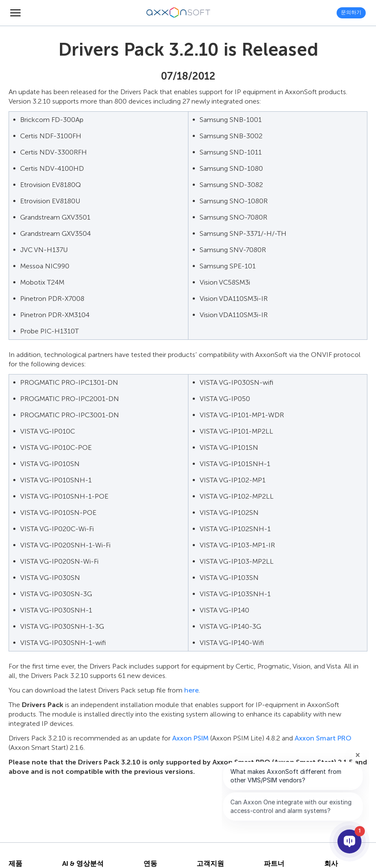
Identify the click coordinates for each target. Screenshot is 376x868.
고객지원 (210, 864)
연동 (150, 864)
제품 (15, 864)
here (191, 690)
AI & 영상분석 (83, 864)
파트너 (274, 864)
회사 (331, 864)
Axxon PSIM (190, 738)
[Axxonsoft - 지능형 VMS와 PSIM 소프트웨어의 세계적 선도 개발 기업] (179, 13)
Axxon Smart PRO (323, 738)
